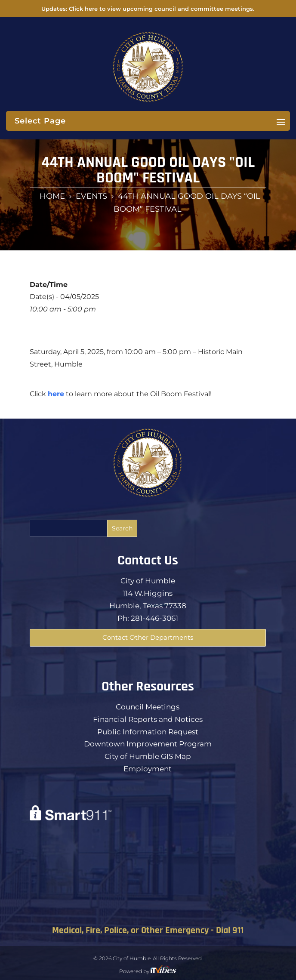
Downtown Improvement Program (148, 744)
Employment (148, 769)
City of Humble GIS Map (148, 756)
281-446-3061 (154, 618)
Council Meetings (148, 707)
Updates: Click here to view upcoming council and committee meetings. (148, 9)
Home (52, 196)
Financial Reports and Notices (148, 719)
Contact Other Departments (148, 637)
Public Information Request (148, 732)
